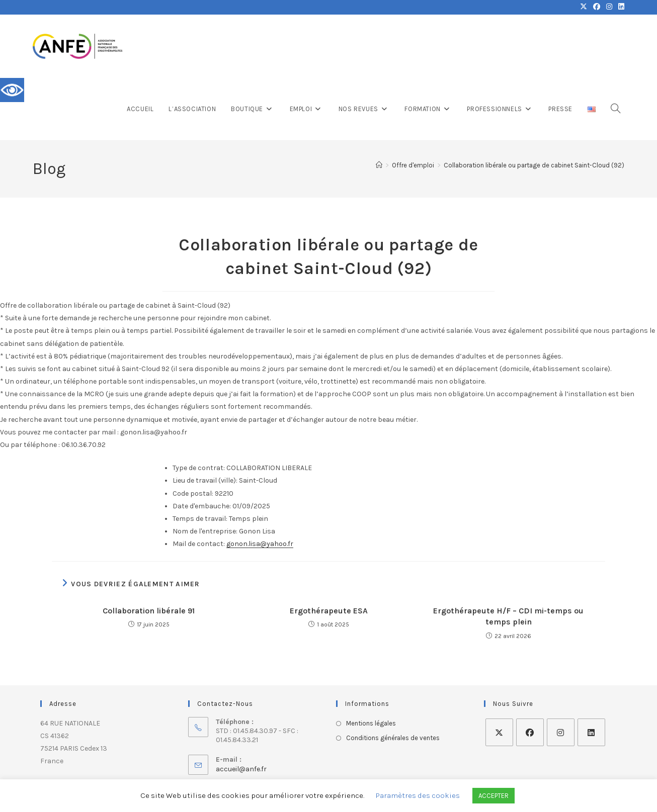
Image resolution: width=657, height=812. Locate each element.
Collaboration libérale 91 (149, 611)
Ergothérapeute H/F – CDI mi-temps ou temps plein (508, 616)
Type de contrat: (199, 468)
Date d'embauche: (202, 506)
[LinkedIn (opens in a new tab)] (620, 7)
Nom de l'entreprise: (205, 531)
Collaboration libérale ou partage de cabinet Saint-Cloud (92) (534, 165)
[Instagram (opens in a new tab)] (609, 7)
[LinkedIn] (591, 732)
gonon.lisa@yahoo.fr (260, 544)
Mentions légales (371, 723)
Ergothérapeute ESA (329, 611)
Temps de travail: (200, 519)
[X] (499, 732)
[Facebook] (530, 732)
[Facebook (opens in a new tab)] (597, 7)
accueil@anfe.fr (241, 769)
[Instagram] (561, 732)
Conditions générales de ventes (393, 738)
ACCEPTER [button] (494, 796)
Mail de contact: (199, 544)
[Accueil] (379, 165)
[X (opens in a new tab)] (584, 7)
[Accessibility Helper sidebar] (12, 90)
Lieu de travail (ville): (205, 480)
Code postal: (193, 493)
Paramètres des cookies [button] (418, 795)
